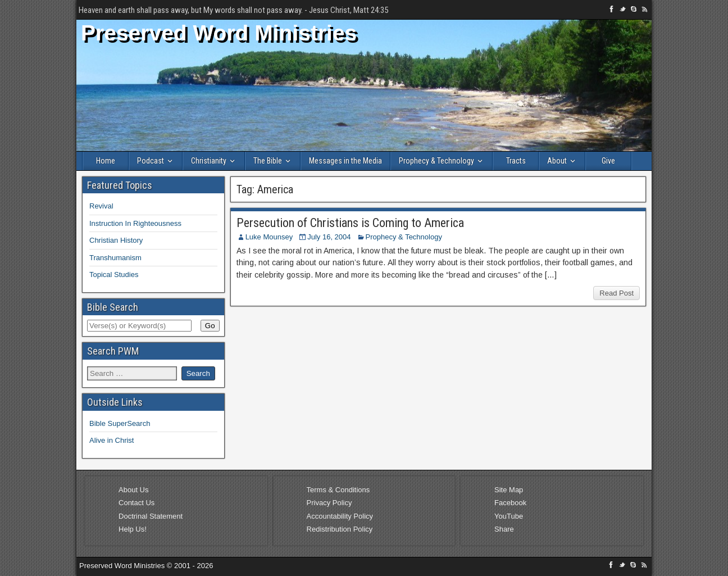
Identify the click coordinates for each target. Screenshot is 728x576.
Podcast (151, 161)
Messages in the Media (345, 161)
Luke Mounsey (269, 237)
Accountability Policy (340, 516)
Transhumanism (115, 258)
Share (504, 529)
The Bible (268, 161)
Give (608, 161)
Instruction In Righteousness (135, 223)
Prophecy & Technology (436, 161)
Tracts (516, 161)
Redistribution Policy (340, 529)
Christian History (116, 240)
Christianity (209, 161)
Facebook (510, 503)
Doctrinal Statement (151, 516)
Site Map (509, 490)
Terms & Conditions (338, 490)
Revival (101, 206)
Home (106, 161)
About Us (133, 490)
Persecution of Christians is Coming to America (350, 223)
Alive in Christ (112, 440)
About (557, 161)
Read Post (616, 293)
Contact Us (136, 503)
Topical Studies (114, 275)
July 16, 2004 (329, 237)
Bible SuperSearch (120, 423)
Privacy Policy (329, 503)
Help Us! (133, 529)
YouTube (509, 516)
